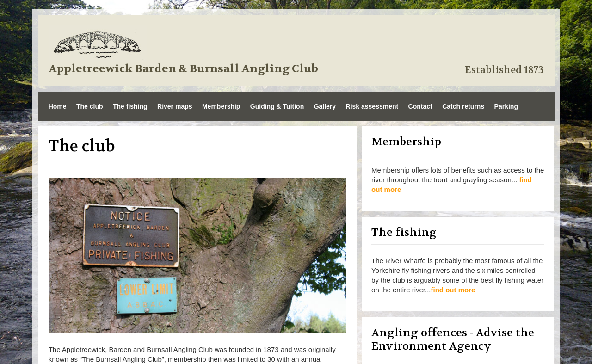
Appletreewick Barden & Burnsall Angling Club (183, 69)
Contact (420, 106)
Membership (221, 106)
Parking (506, 106)
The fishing (130, 106)
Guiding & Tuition (277, 106)
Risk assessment (372, 106)
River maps (175, 106)
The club (90, 106)
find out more (453, 290)
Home (58, 106)
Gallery (325, 106)
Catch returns (463, 106)
